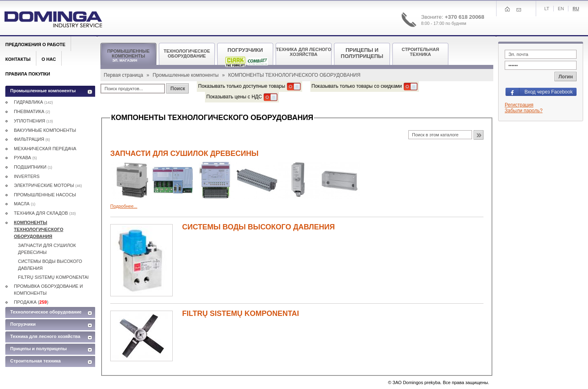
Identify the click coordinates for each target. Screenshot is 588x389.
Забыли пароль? (524, 111)
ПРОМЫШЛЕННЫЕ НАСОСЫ (45, 195)
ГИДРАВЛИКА (33, 102)
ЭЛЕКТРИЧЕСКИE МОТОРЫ (48, 185)
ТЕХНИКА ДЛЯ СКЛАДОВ (45, 213)
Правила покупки (28, 74)
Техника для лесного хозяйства (45, 336)
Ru (576, 9)
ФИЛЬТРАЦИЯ (32, 139)
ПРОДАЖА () (31, 302)
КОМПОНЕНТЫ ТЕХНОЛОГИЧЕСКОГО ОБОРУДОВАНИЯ (39, 229)
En (561, 9)
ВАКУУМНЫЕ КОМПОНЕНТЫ (45, 130)
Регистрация (519, 105)
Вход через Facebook (548, 92)
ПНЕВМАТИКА (32, 111)
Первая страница (124, 75)
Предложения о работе (35, 44)
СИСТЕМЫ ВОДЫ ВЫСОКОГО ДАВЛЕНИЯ (258, 227)
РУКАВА (25, 158)
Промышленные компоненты (186, 75)
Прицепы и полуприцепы (38, 349)
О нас (49, 59)
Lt (547, 9)
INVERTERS (27, 176)
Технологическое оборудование (46, 312)
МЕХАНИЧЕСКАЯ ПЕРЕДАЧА (45, 149)
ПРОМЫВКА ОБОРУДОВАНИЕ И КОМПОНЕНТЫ (48, 290)
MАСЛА (24, 204)
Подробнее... (124, 206)
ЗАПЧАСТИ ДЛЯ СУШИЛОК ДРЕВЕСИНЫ (184, 153)
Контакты (18, 59)
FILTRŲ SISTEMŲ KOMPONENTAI (241, 313)
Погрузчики (23, 324)
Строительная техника (36, 361)
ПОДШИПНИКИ (33, 167)
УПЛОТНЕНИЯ (33, 121)
